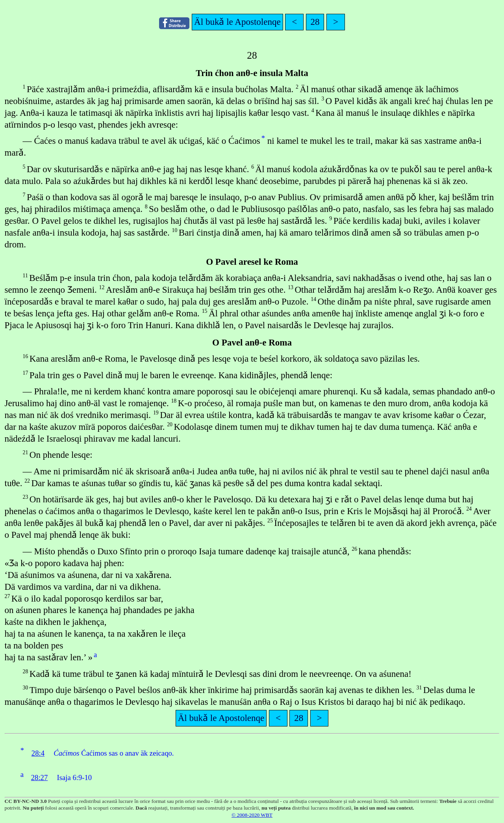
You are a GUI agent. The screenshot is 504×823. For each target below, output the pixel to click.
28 (315, 22)
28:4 (38, 753)
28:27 (40, 777)
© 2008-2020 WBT (252, 815)
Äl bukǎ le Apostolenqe (237, 22)
